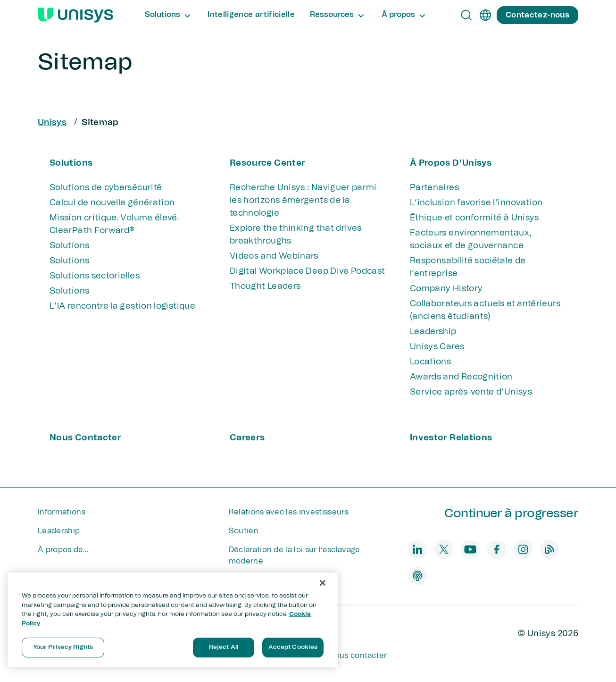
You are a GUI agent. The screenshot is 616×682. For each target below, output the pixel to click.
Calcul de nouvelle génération (112, 203)
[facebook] (497, 549)
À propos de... (63, 550)
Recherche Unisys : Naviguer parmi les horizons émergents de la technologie (303, 201)
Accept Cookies (293, 647)
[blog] (549, 549)
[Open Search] (466, 15)
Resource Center (267, 163)
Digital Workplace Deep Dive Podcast (308, 271)
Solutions (71, 163)
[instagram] (523, 549)
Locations (430, 362)
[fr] (485, 15)
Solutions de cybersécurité (106, 188)
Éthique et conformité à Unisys (474, 218)
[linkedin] (417, 549)
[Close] (323, 583)
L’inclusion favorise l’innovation (476, 203)
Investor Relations (451, 438)
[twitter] (444, 549)
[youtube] (470, 549)
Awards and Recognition (461, 377)
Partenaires (434, 188)
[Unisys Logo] (75, 15)
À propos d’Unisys (451, 163)
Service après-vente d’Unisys (471, 392)
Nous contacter (85, 438)
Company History (446, 289)
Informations (62, 512)
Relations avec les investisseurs (289, 512)
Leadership (433, 332)
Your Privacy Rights (63, 647)
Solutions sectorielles (95, 276)
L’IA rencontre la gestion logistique (122, 306)
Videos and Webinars (274, 256)
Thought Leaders (265, 286)
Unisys (52, 123)
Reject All (224, 647)
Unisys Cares (437, 347)
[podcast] (417, 576)
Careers (247, 438)
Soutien (244, 531)
